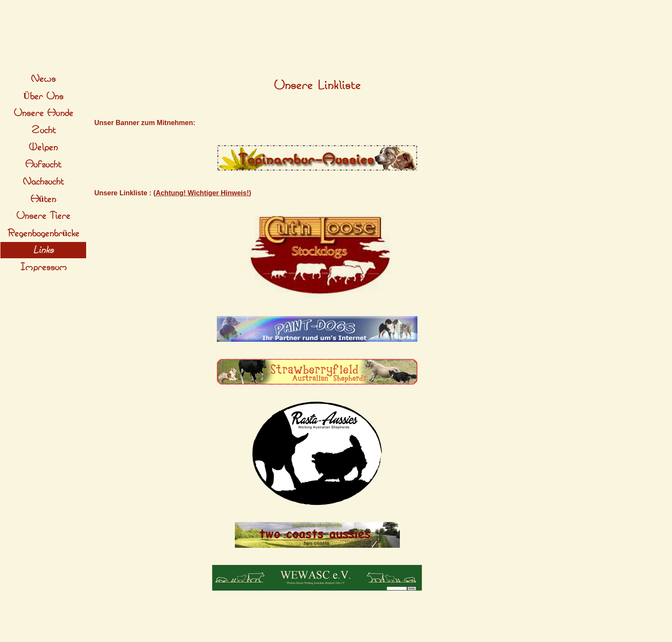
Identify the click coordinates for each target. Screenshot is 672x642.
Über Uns (43, 96)
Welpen (43, 147)
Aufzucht (43, 164)
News (43, 79)
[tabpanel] (317, 86)
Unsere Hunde (43, 113)
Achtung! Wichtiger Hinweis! (202, 193)
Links (43, 250)
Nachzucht (43, 182)
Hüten (43, 199)
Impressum (43, 267)
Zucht (43, 130)
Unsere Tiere (43, 216)
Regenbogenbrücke (43, 233)
